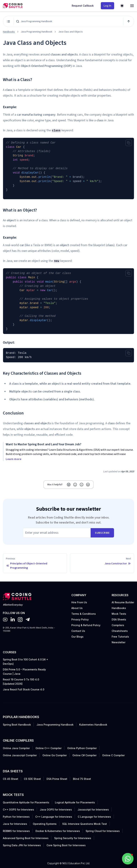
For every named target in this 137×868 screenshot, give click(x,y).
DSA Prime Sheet (57, 779)
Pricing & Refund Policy (86, 625)
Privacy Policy (80, 619)
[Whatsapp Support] (128, 859)
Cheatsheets (120, 631)
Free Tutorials (120, 637)
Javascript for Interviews (93, 810)
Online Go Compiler (55, 755)
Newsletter (119, 642)
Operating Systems (45, 824)
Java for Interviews (15, 824)
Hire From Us (79, 602)
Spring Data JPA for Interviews (22, 845)
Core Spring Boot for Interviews (66, 845)
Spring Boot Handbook (17, 725)
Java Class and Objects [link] (71, 32)
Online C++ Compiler (49, 748)
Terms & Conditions (84, 614)
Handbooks (9, 32)
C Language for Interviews (94, 817)
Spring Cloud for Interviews (103, 831)
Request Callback (83, 6)
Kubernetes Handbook (93, 725)
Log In (107, 6)
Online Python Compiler (82, 748)
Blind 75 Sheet (82, 779)
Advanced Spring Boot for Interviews (26, 838)
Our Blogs (77, 637)
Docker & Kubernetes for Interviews (58, 831)
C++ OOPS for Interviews (18, 810)
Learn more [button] (14, 459)
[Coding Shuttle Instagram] (20, 620)
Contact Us (78, 631)
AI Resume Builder (123, 602)
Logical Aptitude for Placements (75, 802)
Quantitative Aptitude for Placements (26, 802)
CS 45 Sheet (11, 779)
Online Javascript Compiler (20, 755)
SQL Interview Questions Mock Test (85, 824)
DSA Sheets (119, 619)
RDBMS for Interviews (16, 831)
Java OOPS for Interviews (56, 810)
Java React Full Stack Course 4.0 (24, 689)
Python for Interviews (16, 817)
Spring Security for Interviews (73, 838)
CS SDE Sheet (32, 779)
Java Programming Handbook (55, 725)
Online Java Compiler (16, 748)
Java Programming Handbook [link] (37, 32)
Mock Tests (119, 614)
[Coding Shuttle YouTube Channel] (5, 620)
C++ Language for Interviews (54, 817)
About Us (77, 608)
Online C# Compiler (84, 755)
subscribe (102, 533)
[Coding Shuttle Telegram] (28, 620)
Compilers (118, 625)
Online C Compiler (113, 755)
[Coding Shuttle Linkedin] (13, 620)
